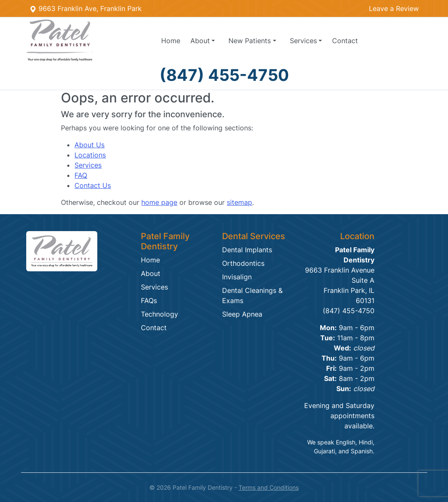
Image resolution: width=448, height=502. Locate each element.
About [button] (200, 41)
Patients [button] (250, 41)
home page (159, 202)
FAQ (81, 175)
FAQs (149, 301)
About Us (89, 145)
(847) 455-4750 (224, 75)
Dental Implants (247, 250)
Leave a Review (394, 8)
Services (88, 165)
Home (171, 41)
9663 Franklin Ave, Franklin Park (86, 8)
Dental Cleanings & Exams (252, 295)
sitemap (239, 202)
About (151, 273)
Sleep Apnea (242, 314)
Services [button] (303, 41)
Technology (159, 314)
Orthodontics (243, 263)
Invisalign (237, 277)
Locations (90, 155)
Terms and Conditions (269, 487)
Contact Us (93, 185)
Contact (345, 41)
